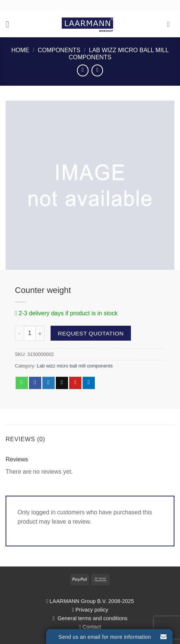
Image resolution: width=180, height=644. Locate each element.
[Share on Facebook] (35, 383)
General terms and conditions (92, 618)
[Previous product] (97, 70)
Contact (92, 627)
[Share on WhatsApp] (22, 383)
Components (59, 50)
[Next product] (83, 70)
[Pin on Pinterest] (75, 383)
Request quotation (91, 333)
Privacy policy (92, 610)
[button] (10, 24)
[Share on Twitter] (49, 383)
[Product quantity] (30, 333)
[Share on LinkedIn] (89, 383)
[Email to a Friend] (62, 383)
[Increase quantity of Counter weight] (40, 333)
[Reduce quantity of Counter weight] (19, 333)
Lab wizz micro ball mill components (75, 366)
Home (20, 50)
